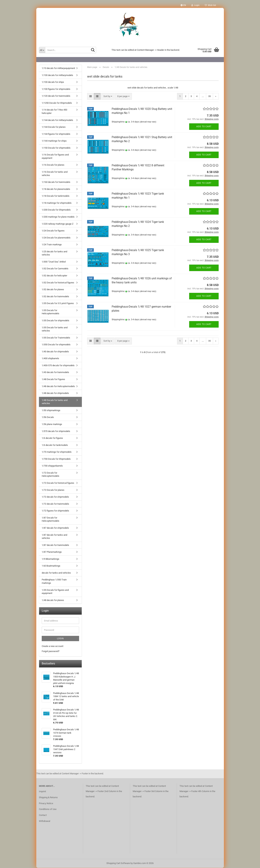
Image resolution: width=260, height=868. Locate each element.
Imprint (42, 792)
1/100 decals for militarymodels (57, 75)
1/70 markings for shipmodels (57, 452)
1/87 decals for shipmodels (55, 528)
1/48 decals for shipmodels (55, 393)
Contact (43, 815)
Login (60, 639)
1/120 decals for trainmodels (56, 96)
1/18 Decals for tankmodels (56, 196)
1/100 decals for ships (53, 82)
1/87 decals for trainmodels (55, 545)
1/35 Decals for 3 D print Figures (58, 303)
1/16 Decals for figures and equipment (55, 157)
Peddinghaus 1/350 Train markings (54, 581)
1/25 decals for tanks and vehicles (54, 253)
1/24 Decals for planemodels (56, 238)
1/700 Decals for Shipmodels (56, 459)
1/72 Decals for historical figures (58, 483)
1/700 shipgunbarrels (52, 466)
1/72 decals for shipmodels (55, 497)
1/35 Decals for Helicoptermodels (50, 312)
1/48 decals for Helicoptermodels (58, 386)
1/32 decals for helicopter (54, 276)
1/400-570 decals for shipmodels (58, 366)
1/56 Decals (48, 417)
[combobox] (108, 97)
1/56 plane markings (52, 424)
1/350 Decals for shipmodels (56, 345)
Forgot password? (51, 651)
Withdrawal (45, 821)
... (203, 96)
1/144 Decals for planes (54, 127)
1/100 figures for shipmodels (56, 89)
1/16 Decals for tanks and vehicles (55, 174)
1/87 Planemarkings (52, 552)
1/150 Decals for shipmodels (56, 148)
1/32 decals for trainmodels (55, 297)
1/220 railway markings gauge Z (58, 224)
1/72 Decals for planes (53, 490)
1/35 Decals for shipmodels (55, 321)
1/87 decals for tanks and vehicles (54, 537)
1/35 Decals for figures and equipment (55, 592)
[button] (183, 5)
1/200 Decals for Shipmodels (56, 210)
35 (210, 96)
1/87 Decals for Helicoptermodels (50, 520)
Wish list (210, 5)
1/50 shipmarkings (51, 410)
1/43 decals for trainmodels (55, 372)
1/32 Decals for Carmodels (55, 269)
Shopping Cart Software (118, 863)
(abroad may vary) (148, 122)
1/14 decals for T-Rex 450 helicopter (54, 112)
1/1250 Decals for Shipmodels (57, 103)
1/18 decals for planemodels (56, 189)
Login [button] (195, 5)
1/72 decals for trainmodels (55, 504)
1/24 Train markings (52, 245)
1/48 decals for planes (53, 600)
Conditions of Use (48, 809)
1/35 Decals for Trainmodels (56, 338)
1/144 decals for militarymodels (57, 120)
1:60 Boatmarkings (51, 566)
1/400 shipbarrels (50, 359)
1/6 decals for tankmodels (55, 445)
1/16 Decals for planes (53, 165)
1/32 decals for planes (53, 290)
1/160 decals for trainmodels (56, 182)
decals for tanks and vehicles (56, 573)
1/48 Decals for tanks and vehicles (55, 402)
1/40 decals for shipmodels (55, 352)
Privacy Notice (46, 804)
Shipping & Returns (48, 798)
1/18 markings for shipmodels (57, 203)
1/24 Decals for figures (53, 231)
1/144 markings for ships (54, 141)
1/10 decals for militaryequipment (58, 68)
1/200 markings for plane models (58, 217)
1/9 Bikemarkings (50, 559)
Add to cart (204, 127)
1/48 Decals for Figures (53, 379)
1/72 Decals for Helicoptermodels (50, 475)
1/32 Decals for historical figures (58, 283)
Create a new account (53, 646)
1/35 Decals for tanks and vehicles (55, 329)
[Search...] (42, 50)
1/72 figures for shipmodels (55, 511)
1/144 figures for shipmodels (56, 134)
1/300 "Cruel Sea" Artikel (54, 262)
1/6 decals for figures (52, 438)
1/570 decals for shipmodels (56, 431)
